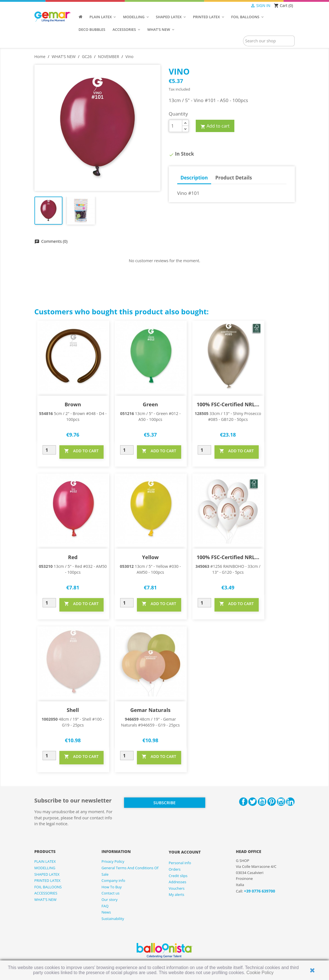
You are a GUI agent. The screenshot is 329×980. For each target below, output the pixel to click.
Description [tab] (194, 178)
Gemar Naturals (150, 710)
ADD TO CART (81, 451)
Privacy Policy (113, 861)
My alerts (177, 894)
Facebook (243, 802)
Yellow (150, 557)
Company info (114, 880)
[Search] (269, 41)
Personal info (180, 863)
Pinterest (272, 802)
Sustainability (113, 919)
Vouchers (177, 888)
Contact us (111, 893)
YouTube (262, 802)
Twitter (253, 802)
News (106, 912)
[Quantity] (176, 126)
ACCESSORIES (46, 893)
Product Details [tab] (234, 178)
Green (150, 404)
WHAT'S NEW (46, 900)
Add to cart (215, 126)
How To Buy (112, 887)
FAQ (105, 906)
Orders (175, 869)
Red (73, 557)
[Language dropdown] (239, 6)
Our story (110, 900)
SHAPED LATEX (47, 874)
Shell (73, 710)
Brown (73, 404)
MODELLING (45, 868)
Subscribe (165, 803)
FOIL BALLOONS (48, 887)
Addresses (178, 882)
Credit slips (178, 876)
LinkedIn (290, 802)
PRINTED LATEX (47, 880)
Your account (185, 852)
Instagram (281, 802)
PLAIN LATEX (45, 861)
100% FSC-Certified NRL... (228, 404)
